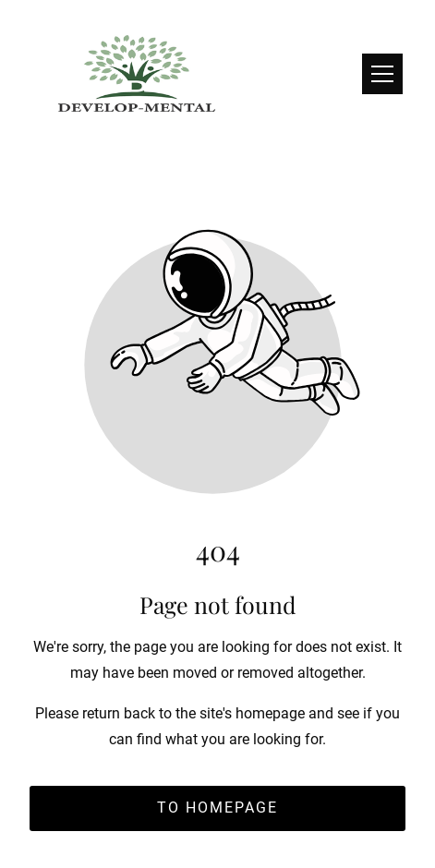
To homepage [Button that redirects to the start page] (217, 808)
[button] (382, 74)
